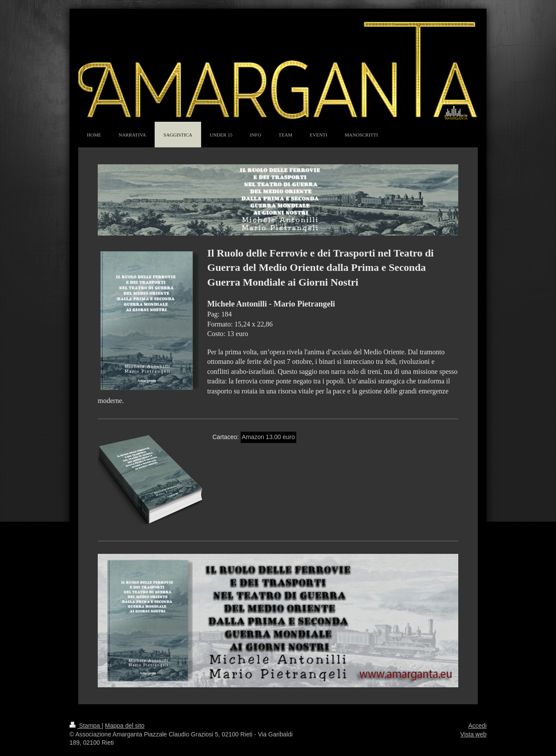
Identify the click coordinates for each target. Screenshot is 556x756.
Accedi (477, 726)
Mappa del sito (125, 726)
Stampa (86, 726)
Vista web (473, 734)
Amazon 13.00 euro (268, 437)
